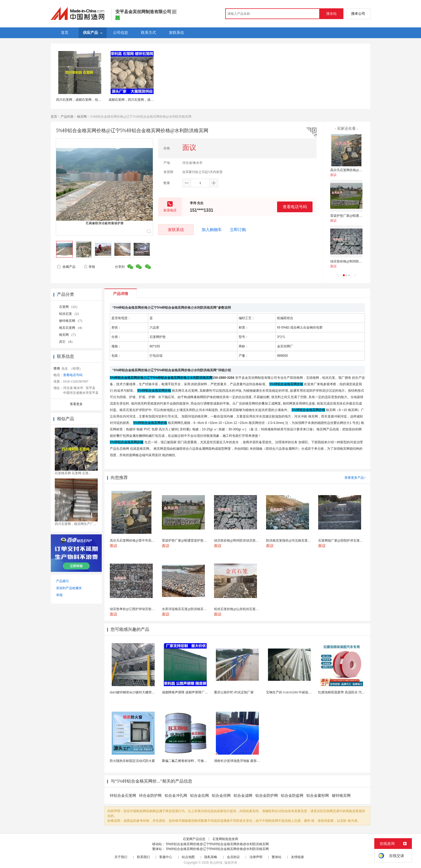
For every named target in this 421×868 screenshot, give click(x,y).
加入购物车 (212, 230)
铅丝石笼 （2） (70, 314)
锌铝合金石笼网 (123, 796)
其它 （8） (67, 342)
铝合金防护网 (267, 796)
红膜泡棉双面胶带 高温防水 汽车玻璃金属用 (350, 692)
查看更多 (76, 404)
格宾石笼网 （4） (72, 328)
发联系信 (176, 230)
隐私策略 (211, 857)
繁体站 (277, 857)
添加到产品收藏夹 (69, 588)
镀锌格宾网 (341, 796)
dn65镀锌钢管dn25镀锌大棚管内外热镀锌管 (140, 692)
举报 (89, 267)
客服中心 (166, 857)
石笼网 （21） (69, 307)
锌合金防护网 (150, 796)
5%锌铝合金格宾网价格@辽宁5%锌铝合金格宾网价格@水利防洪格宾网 (217, 844)
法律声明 (256, 857)
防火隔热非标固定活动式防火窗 (132, 761)
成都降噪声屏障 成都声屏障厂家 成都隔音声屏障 (197, 692)
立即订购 (238, 230)
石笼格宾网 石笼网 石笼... (73, 473)
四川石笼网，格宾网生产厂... (75, 524)
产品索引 (63, 581)
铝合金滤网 (243, 796)
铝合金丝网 (221, 796)
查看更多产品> (355, 478)
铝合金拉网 (199, 796)
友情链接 (297, 857)
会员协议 (233, 857)
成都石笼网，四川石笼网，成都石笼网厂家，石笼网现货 (149, 100)
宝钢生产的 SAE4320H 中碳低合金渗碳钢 (295, 692)
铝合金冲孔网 (176, 796)
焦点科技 (216, 863)
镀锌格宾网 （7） (72, 321)
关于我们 (121, 857)
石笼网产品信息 (194, 839)
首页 (54, 117)
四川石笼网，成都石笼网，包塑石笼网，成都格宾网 (93, 100)
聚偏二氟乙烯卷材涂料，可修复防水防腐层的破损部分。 (202, 761)
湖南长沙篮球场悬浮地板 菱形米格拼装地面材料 (248, 761)
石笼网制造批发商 (225, 839)
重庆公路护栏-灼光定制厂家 (234, 692)
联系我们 (143, 857)
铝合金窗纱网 (318, 796)
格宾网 (82, 117)
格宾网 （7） (68, 335)
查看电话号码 (295, 207)
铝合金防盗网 (292, 796)
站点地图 (188, 857)
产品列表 (67, 117)
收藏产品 (66, 267)
